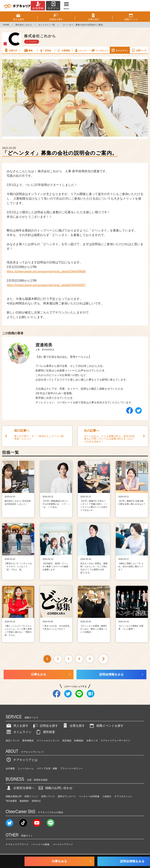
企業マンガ (139, 50)
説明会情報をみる (111, 674)
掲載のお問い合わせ (55, 788)
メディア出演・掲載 (47, 768)
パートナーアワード (63, 844)
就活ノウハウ (13, 741)
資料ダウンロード (67, 796)
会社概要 (10, 768)
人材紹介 (107, 796)
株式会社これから (24, 25)
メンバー (81, 50)
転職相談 (79, 741)
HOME (6, 25)
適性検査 (45, 732)
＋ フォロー (32, 42)
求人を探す (17, 726)
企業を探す (73, 726)
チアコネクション (123, 796)
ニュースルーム (26, 768)
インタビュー (99, 50)
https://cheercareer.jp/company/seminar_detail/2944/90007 (46, 285)
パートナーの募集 (40, 844)
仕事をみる (39, 674)
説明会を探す (45, 726)
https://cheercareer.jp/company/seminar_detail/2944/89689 (46, 271)
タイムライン (120, 50)
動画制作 (24, 801)
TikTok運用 (11, 801)
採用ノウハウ (48, 796)
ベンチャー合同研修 (89, 796)
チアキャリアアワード (17, 844)
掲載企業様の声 (14, 796)
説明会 (46, 50)
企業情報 (63, 50)
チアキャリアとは (22, 760)
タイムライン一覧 (47, 25)
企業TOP (11, 50)
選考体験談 (28, 741)
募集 (28, 50)
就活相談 (67, 741)
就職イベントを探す (106, 726)
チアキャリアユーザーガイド (115, 741)
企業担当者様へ (20, 788)
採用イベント (31, 796)
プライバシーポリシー (71, 768)
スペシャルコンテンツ (48, 741)
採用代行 (36, 801)
